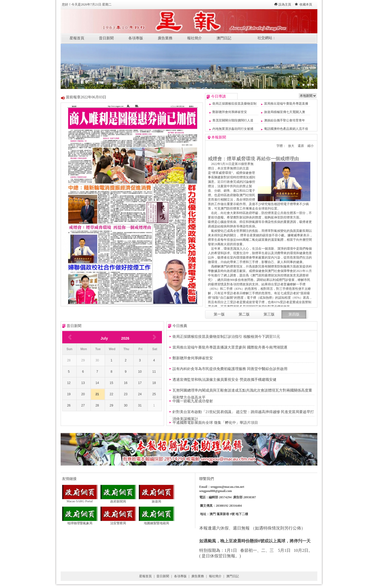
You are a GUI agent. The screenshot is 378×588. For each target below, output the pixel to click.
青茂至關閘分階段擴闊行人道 (233, 120)
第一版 (219, 314)
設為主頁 (285, 4)
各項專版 (136, 38)
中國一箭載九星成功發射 (193, 401)
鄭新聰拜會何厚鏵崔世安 (230, 112)
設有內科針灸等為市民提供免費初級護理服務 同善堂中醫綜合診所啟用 (230, 369)
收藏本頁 (306, 4)
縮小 (311, 146)
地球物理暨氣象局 (80, 522)
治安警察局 (118, 522)
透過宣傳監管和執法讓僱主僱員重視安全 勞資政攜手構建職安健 (224, 380)
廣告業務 (165, 38)
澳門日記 (224, 38)
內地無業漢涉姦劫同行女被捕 (233, 129)
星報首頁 (77, 38)
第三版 (269, 314)
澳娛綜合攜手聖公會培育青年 (285, 120)
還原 (301, 146)
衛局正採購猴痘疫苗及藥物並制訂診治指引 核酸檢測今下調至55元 (226, 337)
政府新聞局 (118, 500)
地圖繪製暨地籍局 (157, 522)
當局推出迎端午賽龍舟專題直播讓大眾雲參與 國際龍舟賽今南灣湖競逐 (230, 347)
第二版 (244, 314)
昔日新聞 (106, 38)
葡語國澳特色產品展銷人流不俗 (286, 129)
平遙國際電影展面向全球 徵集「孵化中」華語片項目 (215, 423)
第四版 (294, 314)
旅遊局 (157, 500)
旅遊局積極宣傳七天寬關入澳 (285, 112)
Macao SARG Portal (80, 500)
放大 (291, 146)
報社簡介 (195, 38)
